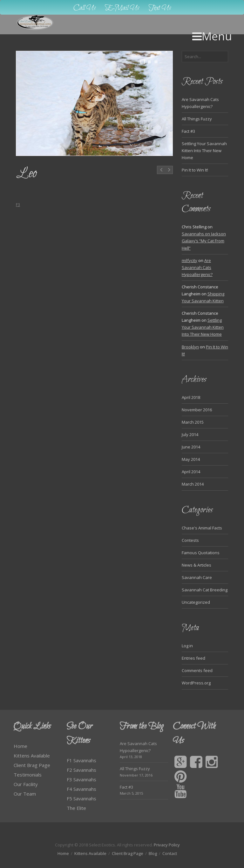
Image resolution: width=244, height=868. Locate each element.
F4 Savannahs (81, 789)
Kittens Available (32, 756)
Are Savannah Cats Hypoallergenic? (197, 267)
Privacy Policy (167, 845)
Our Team (25, 794)
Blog (153, 853)
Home (20, 746)
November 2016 (197, 410)
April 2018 (191, 397)
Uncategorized (196, 602)
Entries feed (193, 658)
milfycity (190, 260)
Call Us (85, 8)
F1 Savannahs (81, 760)
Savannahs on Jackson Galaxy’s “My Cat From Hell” (204, 241)
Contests (190, 540)
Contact (170, 853)
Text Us (160, 8)
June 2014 (191, 447)
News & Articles (197, 565)
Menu (212, 36)
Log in (187, 646)
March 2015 (193, 422)
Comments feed (197, 670)
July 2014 (190, 434)
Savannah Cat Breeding (205, 590)
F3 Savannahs (81, 779)
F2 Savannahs (81, 770)
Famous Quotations (201, 553)
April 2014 (191, 472)
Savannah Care (197, 577)
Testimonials (28, 775)
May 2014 (191, 459)
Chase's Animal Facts (202, 528)
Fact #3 (188, 131)
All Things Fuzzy (197, 119)
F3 (18, 205)
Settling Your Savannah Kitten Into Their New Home (204, 151)
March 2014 (193, 484)
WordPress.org (196, 683)
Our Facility (26, 784)
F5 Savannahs (81, 798)
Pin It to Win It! (195, 170)
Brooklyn (190, 347)
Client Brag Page (32, 765)
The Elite (76, 808)
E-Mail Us (122, 8)
